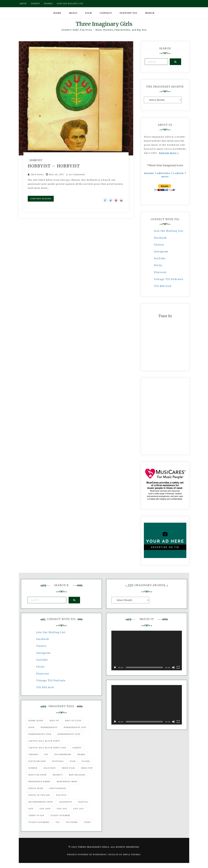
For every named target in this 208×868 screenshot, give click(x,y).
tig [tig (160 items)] (58, 822)
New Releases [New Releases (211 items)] (77, 775)
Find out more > (169, 153)
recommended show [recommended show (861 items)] (41, 802)
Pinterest (160, 272)
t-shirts (179, 173)
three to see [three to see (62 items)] (36, 815)
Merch (150, 13)
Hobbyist (36, 160)
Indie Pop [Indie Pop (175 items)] (87, 768)
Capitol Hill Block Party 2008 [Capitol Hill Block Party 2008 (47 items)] (47, 748)
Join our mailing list (70, 4)
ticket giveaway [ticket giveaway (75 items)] (60, 815)
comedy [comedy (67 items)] (77, 748)
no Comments (76, 175)
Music (73, 13)
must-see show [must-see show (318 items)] (38, 775)
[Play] (115, 667)
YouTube (160, 258)
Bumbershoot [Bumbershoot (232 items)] (49, 727)
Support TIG (128, 13)
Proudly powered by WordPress (87, 855)
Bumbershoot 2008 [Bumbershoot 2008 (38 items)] (40, 734)
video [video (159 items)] (88, 822)
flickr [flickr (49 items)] (86, 761)
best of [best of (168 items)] (54, 721)
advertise (164, 173)
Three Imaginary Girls (104, 24)
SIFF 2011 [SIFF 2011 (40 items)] (62, 809)
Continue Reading (41, 199)
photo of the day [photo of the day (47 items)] (39, 795)
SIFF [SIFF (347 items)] (31, 809)
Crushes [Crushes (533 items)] (33, 754)
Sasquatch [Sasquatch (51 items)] (65, 802)
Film (89, 13)
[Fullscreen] (178, 667)
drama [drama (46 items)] (81, 754)
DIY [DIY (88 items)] (46, 754)
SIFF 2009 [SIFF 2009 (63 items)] (45, 809)
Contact (106, 13)
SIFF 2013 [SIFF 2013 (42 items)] (79, 809)
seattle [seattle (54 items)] (83, 802)
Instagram (161, 251)
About (23, 4)
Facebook (160, 238)
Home (57, 13)
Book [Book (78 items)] (31, 727)
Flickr (158, 265)
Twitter (159, 245)
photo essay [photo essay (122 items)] (36, 788)
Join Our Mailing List (169, 231)
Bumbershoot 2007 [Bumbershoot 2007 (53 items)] (75, 727)
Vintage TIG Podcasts (169, 279)
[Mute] (173, 667)
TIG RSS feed (163, 286)
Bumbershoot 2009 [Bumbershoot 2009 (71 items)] (69, 734)
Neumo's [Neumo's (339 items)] (58, 775)
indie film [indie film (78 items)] (68, 768)
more (165, 176)
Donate (35, 4)
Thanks (48, 4)
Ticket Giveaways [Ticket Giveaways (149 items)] (39, 822)
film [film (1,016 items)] (73, 761)
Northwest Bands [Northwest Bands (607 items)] (40, 782)
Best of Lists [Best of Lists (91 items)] (73, 721)
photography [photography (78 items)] (58, 788)
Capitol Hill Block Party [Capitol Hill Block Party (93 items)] (44, 741)
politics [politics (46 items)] (61, 795)
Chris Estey (37, 175)
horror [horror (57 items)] (33, 768)
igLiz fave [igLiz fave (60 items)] (50, 768)
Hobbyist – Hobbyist (54, 166)
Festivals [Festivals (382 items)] (58, 761)
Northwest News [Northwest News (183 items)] (67, 782)
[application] (147, 650)
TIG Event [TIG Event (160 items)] (72, 822)
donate (149, 173)
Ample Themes (132, 855)
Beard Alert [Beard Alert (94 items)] (36, 721)
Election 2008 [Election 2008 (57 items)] (37, 761)
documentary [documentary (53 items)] (63, 754)
